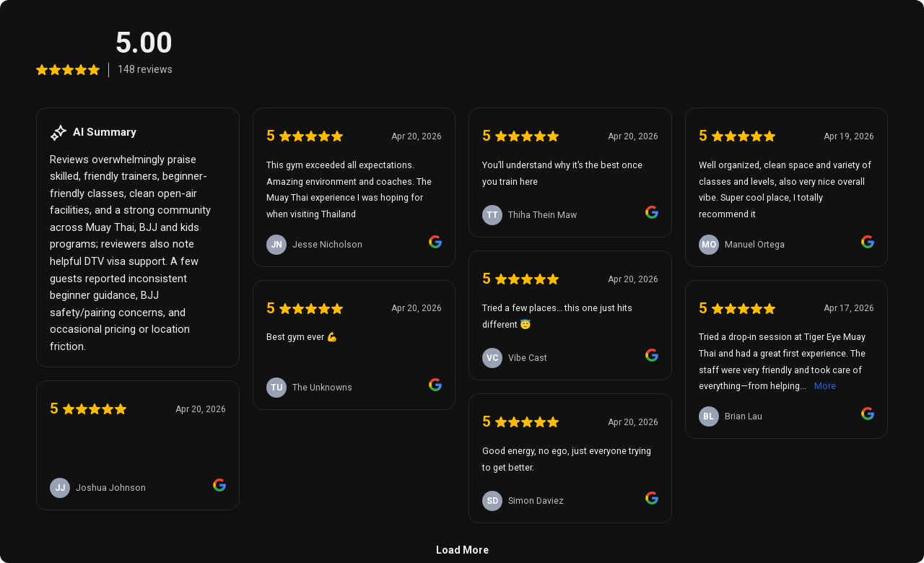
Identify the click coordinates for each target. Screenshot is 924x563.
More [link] (825, 386)
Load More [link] (462, 550)
